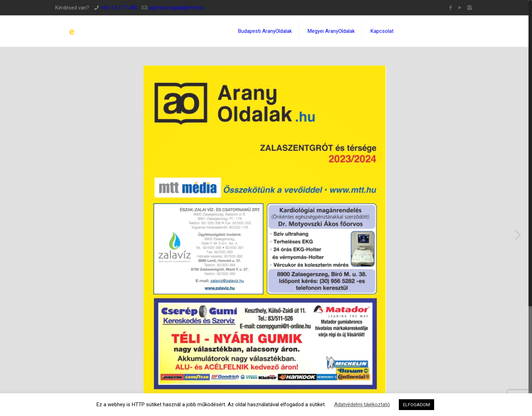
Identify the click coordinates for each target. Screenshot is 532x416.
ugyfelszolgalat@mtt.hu (176, 8)
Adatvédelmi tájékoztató (362, 404)
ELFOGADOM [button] (416, 405)
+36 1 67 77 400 (119, 8)
